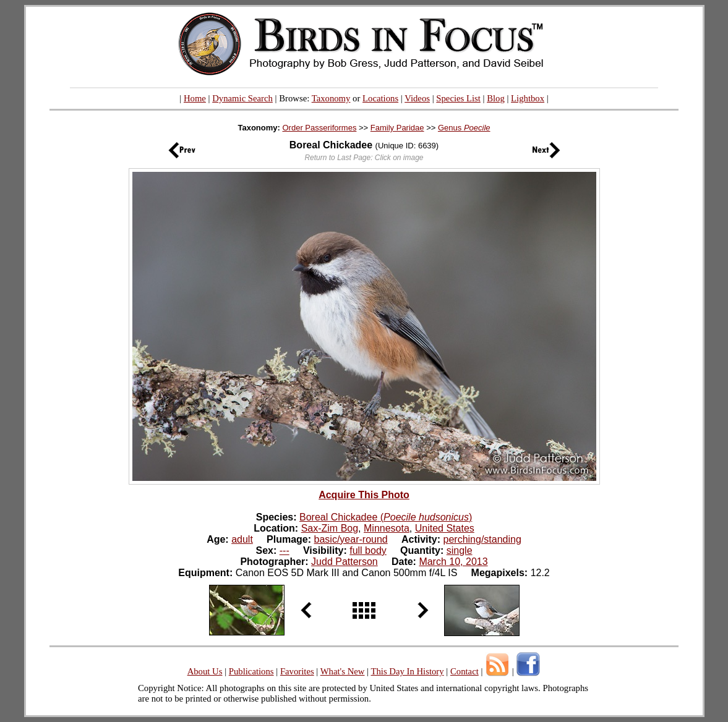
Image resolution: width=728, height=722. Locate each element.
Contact (465, 671)
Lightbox (528, 98)
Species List (458, 98)
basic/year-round (351, 539)
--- (285, 550)
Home (195, 98)
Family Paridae (397, 128)
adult (242, 539)
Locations (380, 98)
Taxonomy (331, 98)
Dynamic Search (242, 98)
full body (368, 550)
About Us (205, 671)
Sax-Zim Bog (330, 528)
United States (445, 528)
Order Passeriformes (319, 128)
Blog (496, 98)
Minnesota (387, 528)
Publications (251, 671)
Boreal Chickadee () (386, 517)
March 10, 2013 (453, 562)
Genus (464, 128)
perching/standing (482, 539)
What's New (343, 671)
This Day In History (407, 671)
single (460, 550)
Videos (417, 98)
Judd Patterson (345, 562)
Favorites (297, 671)
